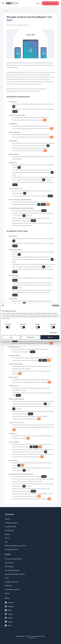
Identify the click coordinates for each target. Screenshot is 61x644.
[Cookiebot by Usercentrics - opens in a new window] (53, 306)
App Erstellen (9, 563)
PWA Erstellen (9, 566)
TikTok (8, 625)
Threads (9, 622)
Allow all (50, 337)
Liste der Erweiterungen (12, 570)
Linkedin (9, 618)
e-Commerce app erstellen (13, 559)
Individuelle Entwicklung (12, 589)
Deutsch (32, 638)
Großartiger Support (11, 523)
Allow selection (30, 337)
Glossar (7, 593)
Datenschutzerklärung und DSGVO (16, 546)
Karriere (7, 534)
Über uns (8, 519)
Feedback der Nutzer (11, 582)
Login (38, 3)
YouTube (9, 614)
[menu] (3, 3)
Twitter (8, 610)
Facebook (9, 603)
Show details (53, 333)
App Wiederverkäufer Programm (15, 574)
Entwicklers (8, 586)
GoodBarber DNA (10, 527)
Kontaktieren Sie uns (11, 549)
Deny (11, 337)
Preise (7, 578)
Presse (7, 538)
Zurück (6, 11)
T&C (6, 542)
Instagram (9, 606)
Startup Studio (9, 530)
